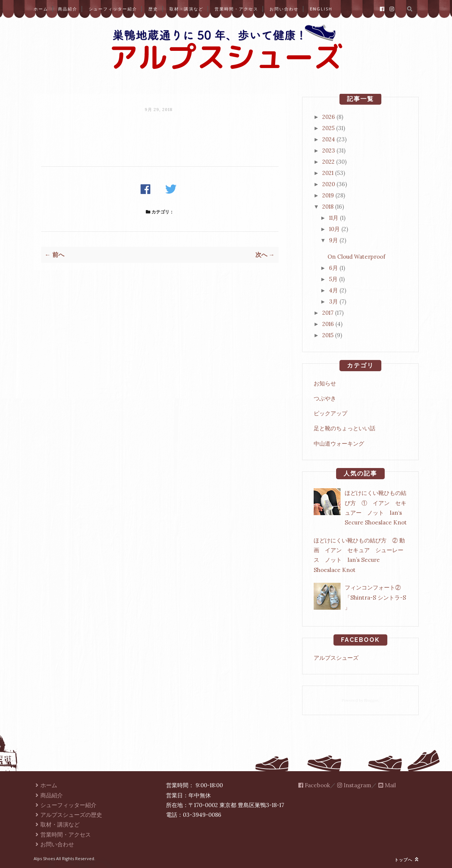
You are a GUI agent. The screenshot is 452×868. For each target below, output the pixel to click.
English (321, 9)
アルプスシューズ (336, 658)
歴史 (153, 9)
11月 (334, 218)
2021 (328, 173)
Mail (387, 785)
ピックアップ (330, 413)
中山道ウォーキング (339, 444)
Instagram (354, 785)
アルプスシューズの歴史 (68, 815)
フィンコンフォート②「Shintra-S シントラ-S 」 (375, 597)
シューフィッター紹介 (113, 9)
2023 (329, 150)
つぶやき (325, 398)
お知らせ (325, 383)
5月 (333, 279)
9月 (333, 240)
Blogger (371, 700)
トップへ (407, 860)
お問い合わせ (284, 9)
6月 (333, 268)
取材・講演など (186, 9)
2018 (328, 207)
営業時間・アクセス (236, 9)
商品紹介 (68, 9)
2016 (328, 324)
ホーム (41, 9)
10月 (334, 229)
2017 (328, 313)
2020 (329, 184)
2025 (328, 128)
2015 (328, 335)
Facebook (314, 785)
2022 (328, 162)
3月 (333, 301)
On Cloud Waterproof (356, 257)
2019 (328, 195)
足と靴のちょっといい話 (345, 428)
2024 (329, 139)
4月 (333, 290)
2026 (329, 117)
